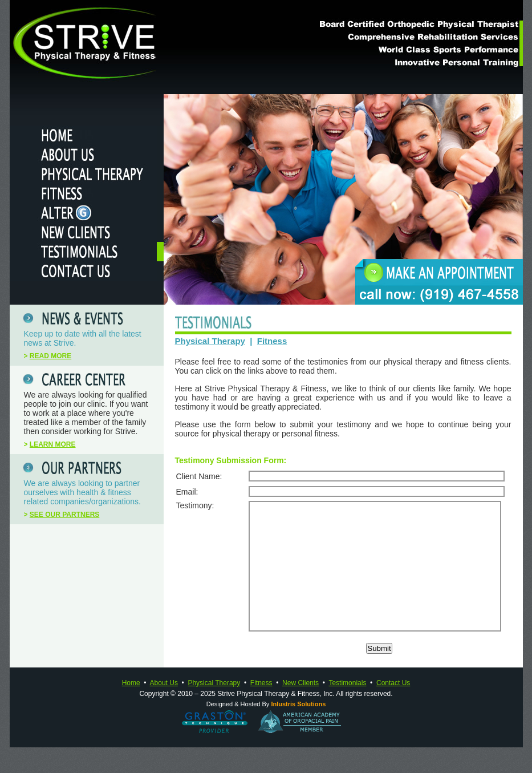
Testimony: (195, 505)
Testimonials (347, 709)
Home (131, 709)
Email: (187, 492)
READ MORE (50, 356)
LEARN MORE (53, 444)
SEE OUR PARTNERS (64, 515)
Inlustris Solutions (298, 730)
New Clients (300, 709)
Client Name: (199, 476)
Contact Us (393, 709)
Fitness (272, 341)
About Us (164, 709)
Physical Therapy (210, 341)
